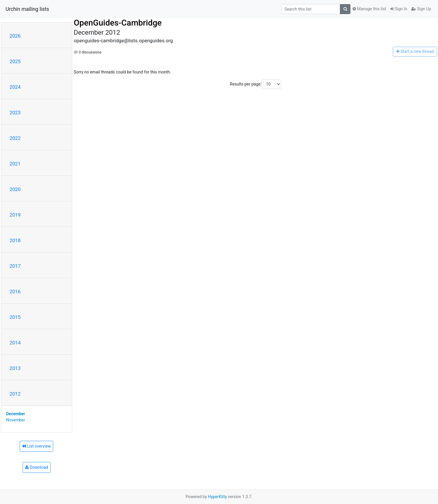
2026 (15, 36)
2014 (15, 343)
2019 (15, 215)
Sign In (399, 9)
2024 (15, 87)
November (16, 420)
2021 (15, 164)
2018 (15, 240)
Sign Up (421, 9)
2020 (15, 189)
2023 (15, 113)
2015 (15, 317)
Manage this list (369, 9)
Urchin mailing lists (27, 9)
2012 (15, 394)
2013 (15, 368)
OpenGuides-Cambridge (118, 23)
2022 (15, 138)
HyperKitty (218, 497)
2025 (15, 61)
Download (37, 467)
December (16, 414)
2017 (15, 266)
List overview (36, 446)
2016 (15, 292)
